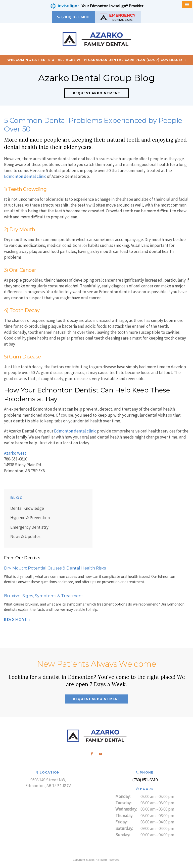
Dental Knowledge (27, 508)
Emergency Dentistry (29, 527)
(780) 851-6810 (76, 17)
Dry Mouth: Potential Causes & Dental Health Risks (55, 568)
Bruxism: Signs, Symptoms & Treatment (44, 596)
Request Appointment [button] (97, 93)
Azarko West (15, 453)
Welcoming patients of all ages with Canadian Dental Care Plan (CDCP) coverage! (95, 60)
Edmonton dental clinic (25, 176)
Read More (15, 620)
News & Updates (25, 537)
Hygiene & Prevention (30, 518)
